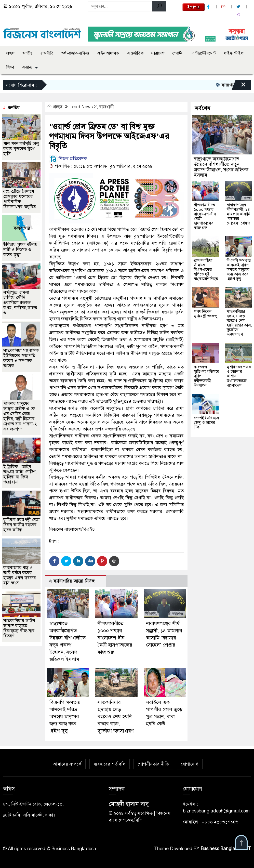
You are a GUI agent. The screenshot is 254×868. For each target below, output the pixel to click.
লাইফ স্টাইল (234, 53)
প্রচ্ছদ (10, 53)
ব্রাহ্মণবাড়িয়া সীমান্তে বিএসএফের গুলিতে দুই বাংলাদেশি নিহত (206, 270)
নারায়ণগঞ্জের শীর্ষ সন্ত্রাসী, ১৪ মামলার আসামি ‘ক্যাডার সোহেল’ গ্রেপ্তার (239, 214)
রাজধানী (106, 107)
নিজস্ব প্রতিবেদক (68, 159)
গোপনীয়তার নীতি (153, 764)
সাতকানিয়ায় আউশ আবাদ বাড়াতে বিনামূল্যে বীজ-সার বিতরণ (19, 628)
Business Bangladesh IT (226, 849)
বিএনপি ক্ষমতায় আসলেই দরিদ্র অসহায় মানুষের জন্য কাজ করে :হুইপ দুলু (65, 717)
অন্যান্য (27, 67)
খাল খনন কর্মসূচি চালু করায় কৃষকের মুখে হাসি (21, 149)
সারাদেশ (158, 53)
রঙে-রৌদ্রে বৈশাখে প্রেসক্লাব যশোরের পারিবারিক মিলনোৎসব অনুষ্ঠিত (19, 199)
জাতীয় (28, 53)
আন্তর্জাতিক (135, 53)
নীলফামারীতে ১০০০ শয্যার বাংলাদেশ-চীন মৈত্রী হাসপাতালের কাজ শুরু (115, 638)
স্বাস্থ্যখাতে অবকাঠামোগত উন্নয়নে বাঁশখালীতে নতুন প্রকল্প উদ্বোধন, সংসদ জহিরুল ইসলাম (221, 167)
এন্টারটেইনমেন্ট (204, 53)
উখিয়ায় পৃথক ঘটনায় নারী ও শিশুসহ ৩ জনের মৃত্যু (20, 250)
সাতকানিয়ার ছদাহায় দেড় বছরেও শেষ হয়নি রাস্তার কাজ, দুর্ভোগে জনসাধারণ (116, 717)
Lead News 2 (83, 107)
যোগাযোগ (190, 764)
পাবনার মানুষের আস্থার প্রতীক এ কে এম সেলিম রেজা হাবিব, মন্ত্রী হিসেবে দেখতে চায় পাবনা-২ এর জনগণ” (20, 416)
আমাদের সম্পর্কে (67, 764)
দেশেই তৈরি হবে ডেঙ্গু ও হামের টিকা (206, 423)
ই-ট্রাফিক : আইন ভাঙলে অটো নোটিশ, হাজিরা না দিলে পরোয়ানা (20, 474)
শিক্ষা (10, 67)
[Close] (239, 86)
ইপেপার (193, 7)
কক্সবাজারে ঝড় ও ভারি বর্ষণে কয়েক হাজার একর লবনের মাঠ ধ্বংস (20, 575)
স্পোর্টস (178, 53)
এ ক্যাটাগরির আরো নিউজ (72, 581)
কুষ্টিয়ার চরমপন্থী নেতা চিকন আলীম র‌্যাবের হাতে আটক (22, 525)
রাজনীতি (47, 53)
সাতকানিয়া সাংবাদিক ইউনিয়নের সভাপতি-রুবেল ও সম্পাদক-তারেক (21, 358)
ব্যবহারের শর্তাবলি (110, 764)
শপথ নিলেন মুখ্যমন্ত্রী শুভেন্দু (206, 314)
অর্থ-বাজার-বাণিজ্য (75, 53)
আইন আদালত (108, 53)
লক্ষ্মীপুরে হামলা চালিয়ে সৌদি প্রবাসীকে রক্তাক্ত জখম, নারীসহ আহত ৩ (20, 303)
